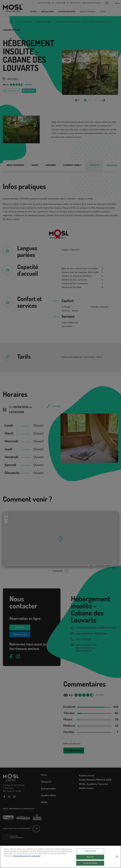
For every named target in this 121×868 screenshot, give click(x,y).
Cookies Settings (90, 853)
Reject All (90, 859)
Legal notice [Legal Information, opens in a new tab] (36, 858)
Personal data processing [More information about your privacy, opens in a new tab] (22, 858)
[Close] (117, 858)
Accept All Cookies (90, 865)
